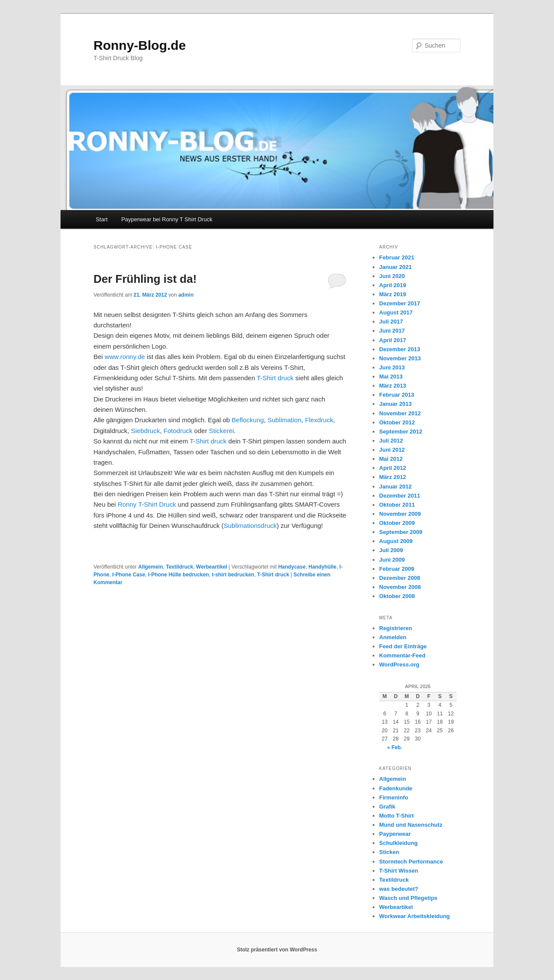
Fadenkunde (396, 788)
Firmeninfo (394, 797)
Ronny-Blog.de (140, 45)
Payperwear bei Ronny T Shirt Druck (167, 219)
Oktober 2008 (397, 596)
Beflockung (248, 420)
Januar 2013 (395, 404)
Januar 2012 (395, 487)
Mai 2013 (391, 377)
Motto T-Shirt (396, 816)
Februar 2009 (397, 569)
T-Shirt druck (275, 378)
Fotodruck (178, 431)
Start (101, 219)
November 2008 (400, 587)
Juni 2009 (392, 560)
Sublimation (284, 420)
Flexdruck (319, 420)
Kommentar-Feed (402, 655)
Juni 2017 (392, 331)
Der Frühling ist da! (145, 279)
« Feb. (395, 747)
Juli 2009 (391, 550)
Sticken (389, 852)
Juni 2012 (392, 450)
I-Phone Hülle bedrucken (179, 575)
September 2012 (401, 432)
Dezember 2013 (400, 349)
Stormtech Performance (411, 862)
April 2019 (393, 285)
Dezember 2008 (400, 578)
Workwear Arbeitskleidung (414, 916)
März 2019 (393, 294)
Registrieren (396, 628)
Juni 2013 (392, 367)
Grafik (387, 807)
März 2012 (393, 477)
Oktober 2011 (397, 505)
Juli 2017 (391, 322)
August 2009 (396, 541)
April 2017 (393, 340)
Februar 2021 (397, 257)
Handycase (292, 567)
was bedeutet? (399, 889)
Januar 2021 (395, 267)
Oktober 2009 (397, 523)
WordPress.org (399, 665)
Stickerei (222, 431)
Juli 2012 (391, 441)
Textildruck (179, 567)
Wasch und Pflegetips (408, 898)
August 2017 (396, 312)
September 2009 (401, 532)
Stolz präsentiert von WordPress (277, 950)
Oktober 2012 (397, 422)
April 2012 (393, 468)
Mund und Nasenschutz (411, 825)
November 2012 (400, 413)
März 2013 (393, 386)
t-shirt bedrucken (233, 575)
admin (186, 295)
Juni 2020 (392, 276)
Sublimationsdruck (250, 526)
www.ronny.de (124, 357)
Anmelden (393, 637)
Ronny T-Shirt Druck (147, 504)
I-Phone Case (129, 575)
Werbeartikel (212, 567)
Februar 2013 (397, 395)
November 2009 (400, 514)
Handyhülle (323, 567)
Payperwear (395, 834)
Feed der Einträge (403, 646)
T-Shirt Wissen (399, 871)
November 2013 (400, 358)
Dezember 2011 (400, 496)
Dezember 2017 (400, 303)
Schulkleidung (398, 843)
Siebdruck (146, 431)
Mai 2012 (391, 459)
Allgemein (150, 567)
